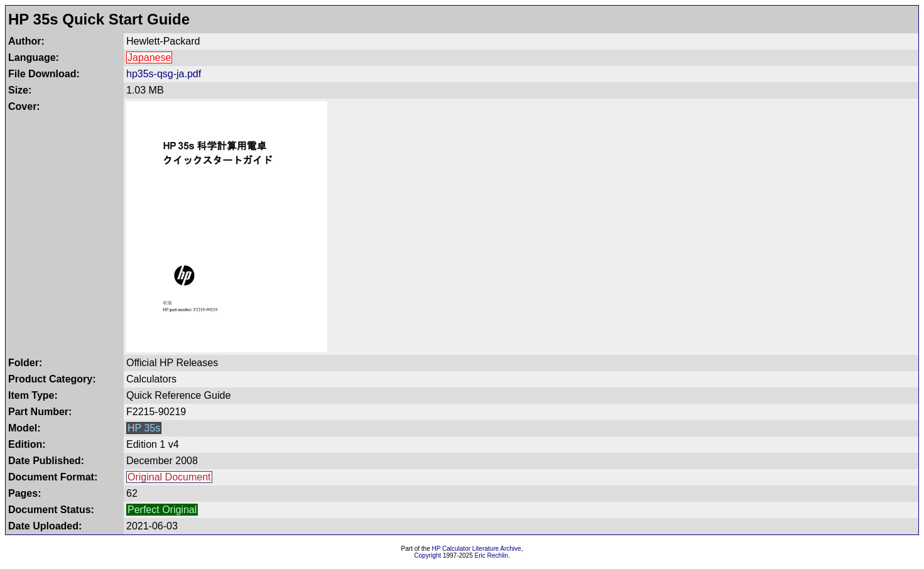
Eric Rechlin (492, 555)
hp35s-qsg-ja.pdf (164, 74)
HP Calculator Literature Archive (477, 549)
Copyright (427, 555)
